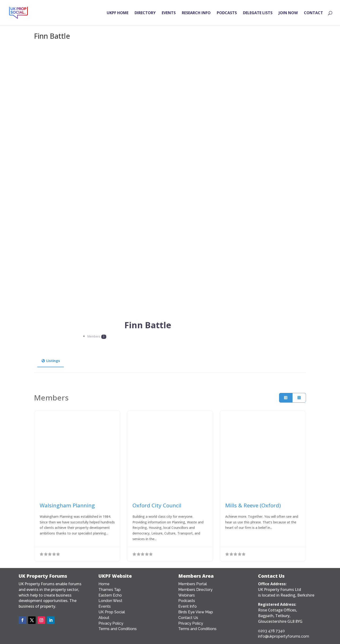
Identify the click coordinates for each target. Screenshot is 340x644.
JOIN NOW (288, 13)
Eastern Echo (110, 595)
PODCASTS (227, 13)
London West (110, 601)
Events (105, 606)
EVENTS (169, 13)
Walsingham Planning (67, 505)
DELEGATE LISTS (258, 13)
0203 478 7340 (271, 631)
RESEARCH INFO (196, 13)
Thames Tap (110, 590)
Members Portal (193, 584)
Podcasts (187, 601)
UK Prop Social (112, 612)
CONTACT (313, 13)
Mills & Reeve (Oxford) (253, 505)
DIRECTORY (145, 13)
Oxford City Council (157, 505)
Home (104, 584)
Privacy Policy (111, 623)
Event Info (187, 606)
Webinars (187, 595)
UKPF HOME (118, 13)
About (104, 618)
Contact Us (188, 618)
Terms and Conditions (118, 629)
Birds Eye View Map (196, 612)
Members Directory (195, 590)
